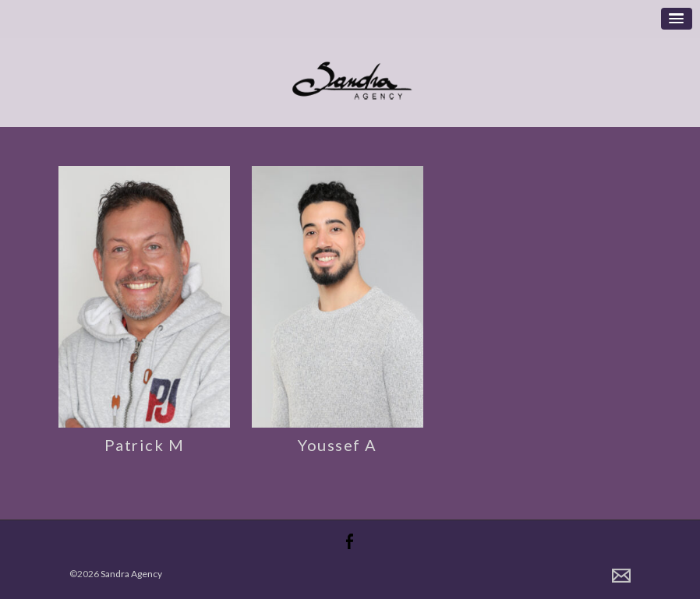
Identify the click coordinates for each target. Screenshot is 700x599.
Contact (621, 576)
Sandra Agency (131, 574)
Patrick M (145, 445)
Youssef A (338, 445)
